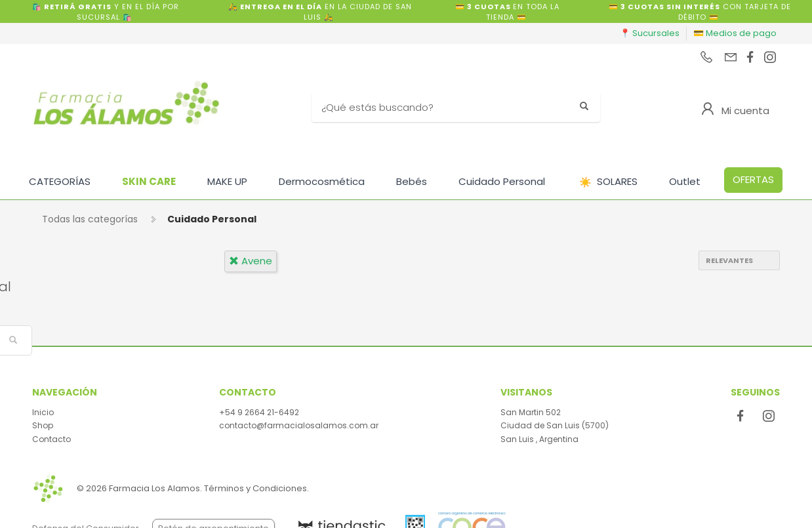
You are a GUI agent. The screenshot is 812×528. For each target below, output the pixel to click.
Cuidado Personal (502, 181)
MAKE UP (227, 181)
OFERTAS (753, 179)
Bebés (412, 181)
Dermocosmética (322, 181)
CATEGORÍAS (60, 181)
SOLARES (608, 182)
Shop (43, 425)
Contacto (51, 439)
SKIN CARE (149, 181)
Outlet (685, 181)
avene (251, 261)
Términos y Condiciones (255, 488)
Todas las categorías (90, 219)
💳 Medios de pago (735, 33)
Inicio (43, 412)
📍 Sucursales (650, 33)
